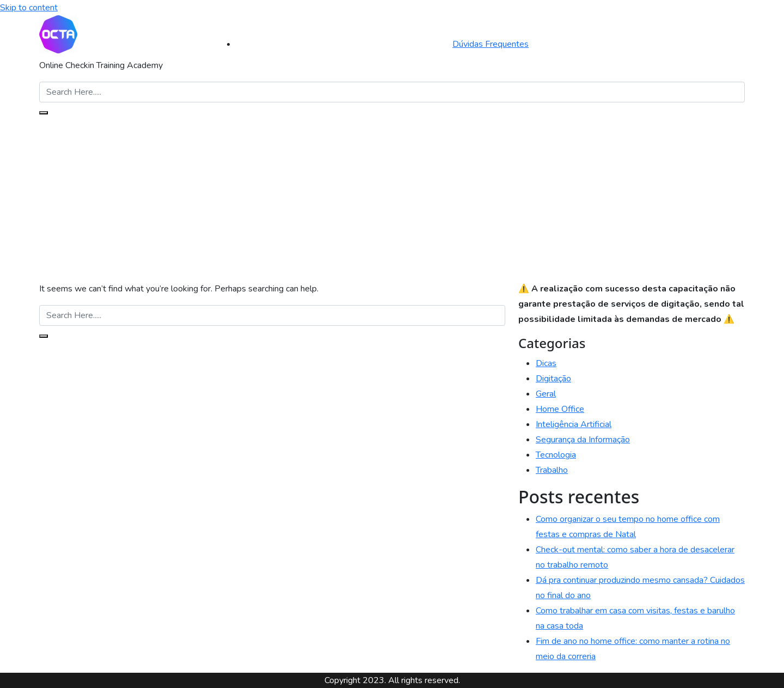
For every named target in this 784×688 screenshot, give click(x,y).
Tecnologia (556, 455)
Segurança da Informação (583, 440)
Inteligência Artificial (574, 424)
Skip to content (29, 8)
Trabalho (552, 470)
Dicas (546, 363)
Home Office (560, 409)
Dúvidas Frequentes (491, 44)
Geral (546, 394)
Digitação (553, 379)
